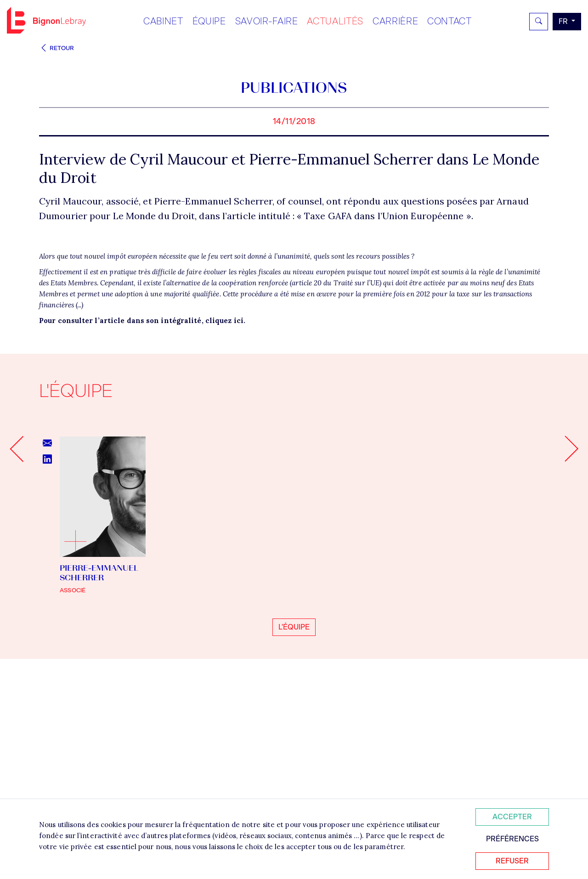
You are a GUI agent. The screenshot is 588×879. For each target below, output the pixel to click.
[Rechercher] (539, 22)
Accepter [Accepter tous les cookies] (512, 817)
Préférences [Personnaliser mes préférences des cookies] (512, 839)
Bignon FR (46, 20)
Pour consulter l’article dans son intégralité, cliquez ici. (142, 475)
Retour (57, 48)
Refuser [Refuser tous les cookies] (512, 861)
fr (564, 21)
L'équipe (294, 782)
